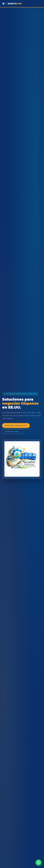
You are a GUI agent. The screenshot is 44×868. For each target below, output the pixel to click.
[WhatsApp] (39, 862)
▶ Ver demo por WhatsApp (16, 425)
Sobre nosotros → (13, 432)
